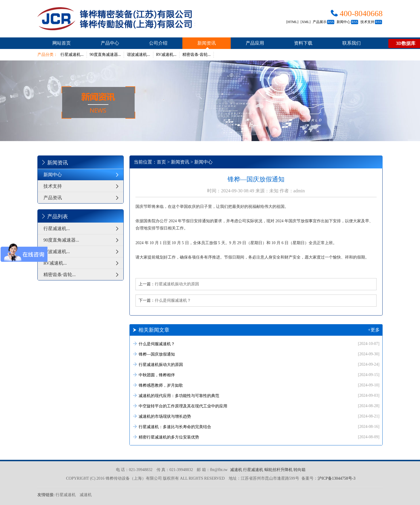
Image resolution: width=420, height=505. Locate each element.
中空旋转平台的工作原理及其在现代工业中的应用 (256, 406)
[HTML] (292, 22)
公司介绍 (158, 43)
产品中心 (110, 43)
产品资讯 (83, 198)
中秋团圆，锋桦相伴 (256, 375)
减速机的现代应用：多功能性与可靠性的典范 (256, 395)
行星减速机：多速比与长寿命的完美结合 (256, 427)
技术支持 (371, 22)
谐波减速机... (139, 55)
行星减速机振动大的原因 (177, 284)
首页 (161, 162)
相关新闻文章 (256, 330)
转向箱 (299, 470)
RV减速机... (166, 55)
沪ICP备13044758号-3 (336, 478)
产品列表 (54, 216)
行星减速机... (72, 55)
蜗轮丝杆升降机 (278, 470)
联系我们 (352, 43)
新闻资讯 (207, 43)
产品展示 (323, 22)
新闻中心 (347, 22)
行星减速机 (253, 470)
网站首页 (62, 43)
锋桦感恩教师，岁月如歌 (256, 385)
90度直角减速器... (105, 55)
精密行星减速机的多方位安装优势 (256, 437)
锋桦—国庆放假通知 (256, 354)
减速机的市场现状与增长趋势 (256, 416)
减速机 (236, 470)
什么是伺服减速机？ (173, 300)
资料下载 (303, 43)
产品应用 (255, 43)
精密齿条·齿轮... (196, 55)
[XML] (306, 22)
